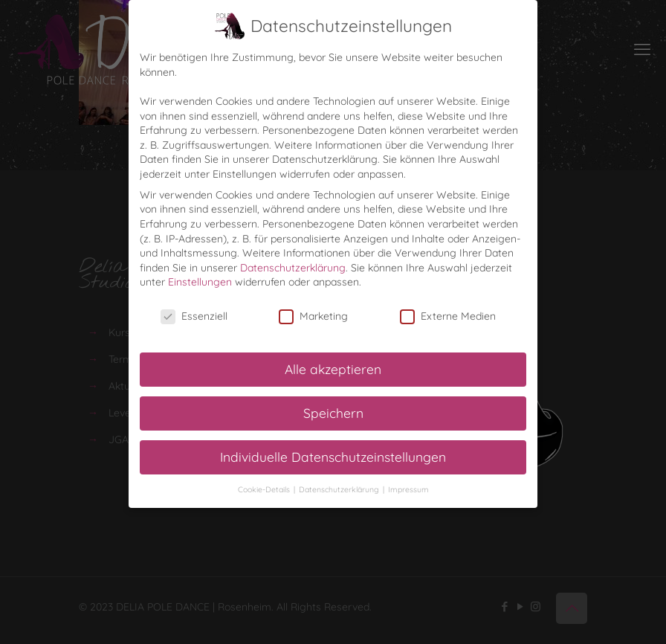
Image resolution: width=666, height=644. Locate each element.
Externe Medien (448, 316)
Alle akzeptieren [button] (333, 367)
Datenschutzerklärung (293, 266)
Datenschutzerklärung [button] (340, 488)
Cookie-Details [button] (265, 488)
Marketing (313, 316)
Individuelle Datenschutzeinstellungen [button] (333, 455)
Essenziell (194, 316)
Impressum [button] (408, 488)
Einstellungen (200, 281)
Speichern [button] (333, 411)
